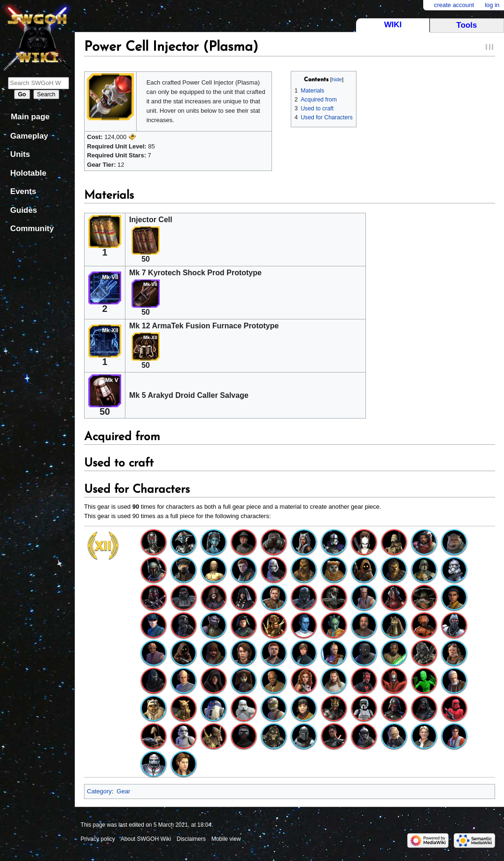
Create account (454, 5)
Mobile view (226, 839)
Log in (492, 5)
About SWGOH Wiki (146, 839)
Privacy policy (98, 839)
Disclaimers (191, 839)
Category (99, 791)
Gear (123, 791)
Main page (30, 117)
